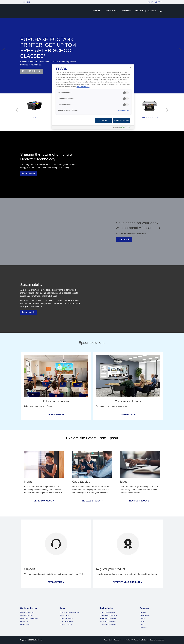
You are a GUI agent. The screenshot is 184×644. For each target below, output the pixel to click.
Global (142, 624)
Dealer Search (25, 624)
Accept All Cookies (122, 120)
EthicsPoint (144, 627)
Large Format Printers (149, 117)
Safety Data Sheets (67, 618)
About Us (143, 612)
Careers (143, 618)
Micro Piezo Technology (108, 618)
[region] (93, 97)
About (159, 2)
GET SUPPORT (56, 582)
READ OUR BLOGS (140, 501)
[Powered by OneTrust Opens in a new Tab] (123, 128)
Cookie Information (157, 640)
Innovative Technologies (108, 621)
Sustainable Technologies (108, 624)
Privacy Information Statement (70, 612)
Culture (142, 621)
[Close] (131, 67)
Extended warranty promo (29, 618)
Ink (35, 117)
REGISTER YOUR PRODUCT (128, 582)
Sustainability (144, 615)
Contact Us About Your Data (136, 640)
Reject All (103, 120)
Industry (139, 11)
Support (150, 2)
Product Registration (27, 612)
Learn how (124, 239)
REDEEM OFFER (32, 71)
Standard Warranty (66, 621)
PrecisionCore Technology (109, 615)
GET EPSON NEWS (44, 501)
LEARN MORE (56, 414)
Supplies (152, 11)
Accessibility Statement (113, 640)
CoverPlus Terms (66, 624)
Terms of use (65, 615)
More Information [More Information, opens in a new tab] (83, 87)
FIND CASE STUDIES (92, 501)
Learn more (29, 173)
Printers (97, 11)
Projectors (112, 11)
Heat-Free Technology (107, 612)
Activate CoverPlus (27, 615)
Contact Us (24, 621)
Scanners (126, 11)
